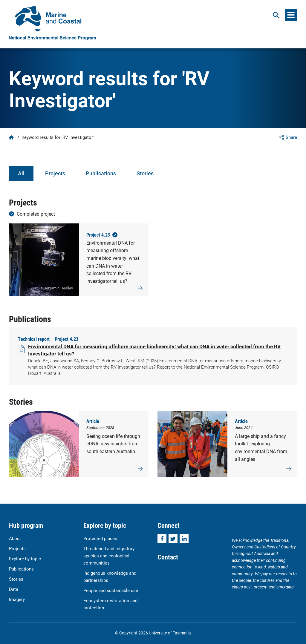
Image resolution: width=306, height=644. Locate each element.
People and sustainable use (111, 590)
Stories (145, 173)
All (21, 173)
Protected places (100, 538)
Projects (55, 173)
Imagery (17, 599)
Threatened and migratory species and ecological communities (109, 556)
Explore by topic (25, 559)
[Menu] (291, 15)
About (15, 538)
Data (14, 589)
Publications (101, 173)
